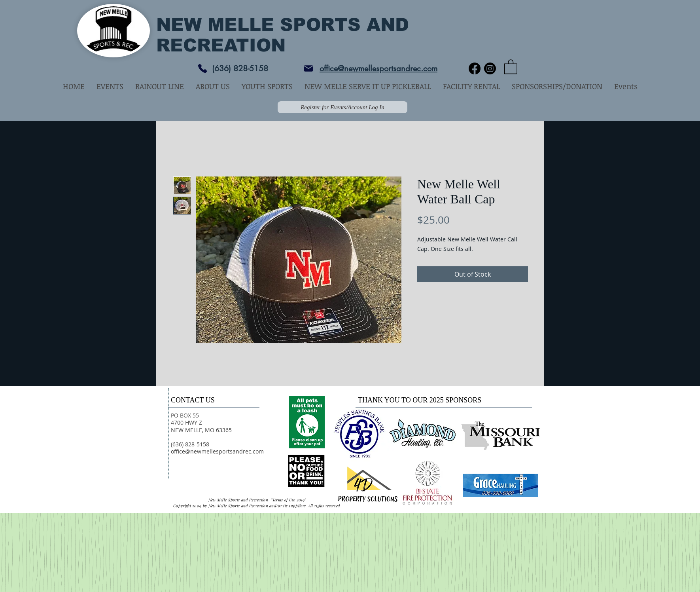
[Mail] (308, 68)
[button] (511, 66)
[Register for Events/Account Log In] (342, 107)
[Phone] (202, 68)
